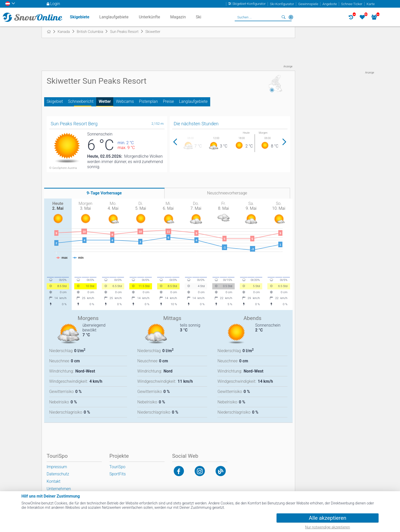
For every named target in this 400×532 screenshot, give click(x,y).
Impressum (57, 467)
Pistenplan (148, 101)
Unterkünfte (149, 17)
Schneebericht (81, 101)
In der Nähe (291, 17)
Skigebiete (80, 17)
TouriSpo (117, 467)
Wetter (105, 101)
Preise (168, 101)
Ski (198, 17)
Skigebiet (55, 101)
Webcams (125, 101)
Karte (371, 4)
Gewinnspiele (308, 4)
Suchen (284, 17)
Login (55, 4)
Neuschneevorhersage (227, 193)
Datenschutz (58, 474)
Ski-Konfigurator (282, 4)
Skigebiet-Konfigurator (249, 4)
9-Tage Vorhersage (104, 193)
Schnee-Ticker (352, 4)
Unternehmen (59, 489)
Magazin (178, 17)
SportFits (118, 474)
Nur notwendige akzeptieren (328, 527)
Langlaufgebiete (193, 101)
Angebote (330, 4)
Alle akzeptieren (328, 518)
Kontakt (54, 481)
